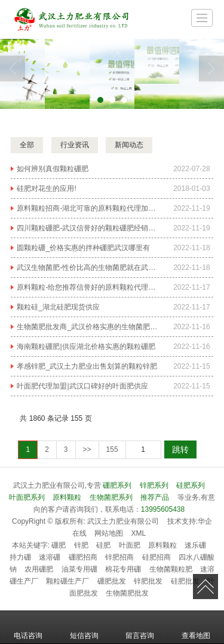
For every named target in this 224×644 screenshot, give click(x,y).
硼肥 (59, 545)
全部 (27, 145)
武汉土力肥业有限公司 (123, 521)
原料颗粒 (67, 497)
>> (87, 449)
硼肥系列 (117, 485)
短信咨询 (84, 627)
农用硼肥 (39, 569)
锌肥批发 (148, 581)
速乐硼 (195, 545)
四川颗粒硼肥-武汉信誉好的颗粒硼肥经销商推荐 (88, 228)
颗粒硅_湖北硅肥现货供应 (58, 307)
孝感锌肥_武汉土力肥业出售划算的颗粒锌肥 (87, 366)
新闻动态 (129, 145)
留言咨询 (140, 627)
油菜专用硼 (79, 569)
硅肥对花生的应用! (46, 189)
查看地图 (196, 627)
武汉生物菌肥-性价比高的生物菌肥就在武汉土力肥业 (88, 268)
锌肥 (81, 545)
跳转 (180, 449)
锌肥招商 (119, 557)
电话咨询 (28, 627)
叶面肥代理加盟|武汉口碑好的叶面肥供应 (82, 386)
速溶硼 (50, 557)
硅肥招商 (157, 557)
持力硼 (20, 557)
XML (139, 533)
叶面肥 (130, 545)
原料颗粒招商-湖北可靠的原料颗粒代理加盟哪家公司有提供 (88, 208)
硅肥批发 (185, 581)
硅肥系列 (191, 485)
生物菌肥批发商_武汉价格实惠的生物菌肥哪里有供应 (88, 327)
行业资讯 (75, 145)
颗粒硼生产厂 (67, 581)
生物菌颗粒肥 (171, 569)
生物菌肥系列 (111, 497)
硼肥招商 (83, 557)
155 (112, 449)
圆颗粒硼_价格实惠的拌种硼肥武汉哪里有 (83, 248)
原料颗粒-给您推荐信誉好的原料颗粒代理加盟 (88, 287)
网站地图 (109, 533)
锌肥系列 (154, 485)
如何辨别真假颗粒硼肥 (53, 169)
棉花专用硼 (123, 569)
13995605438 (163, 509)
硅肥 (103, 545)
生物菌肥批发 (127, 593)
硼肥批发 (112, 581)
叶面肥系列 (27, 497)
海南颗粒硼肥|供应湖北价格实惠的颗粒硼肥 (86, 347)
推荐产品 (155, 497)
